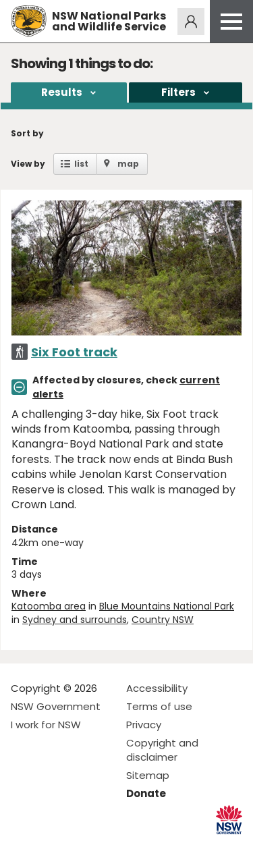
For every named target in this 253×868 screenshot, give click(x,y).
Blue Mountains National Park (167, 606)
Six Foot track (74, 352)
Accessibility (157, 688)
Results (62, 92)
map (128, 164)
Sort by (27, 133)
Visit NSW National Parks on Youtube (81, 847)
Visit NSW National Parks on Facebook (23, 847)
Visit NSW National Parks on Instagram (52, 847)
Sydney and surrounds (75, 620)
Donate (146, 793)
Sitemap (148, 775)
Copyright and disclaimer (162, 750)
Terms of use (159, 706)
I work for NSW (46, 725)
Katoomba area (49, 606)
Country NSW (163, 620)
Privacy (144, 725)
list (81, 164)
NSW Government (56, 706)
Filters (178, 92)
